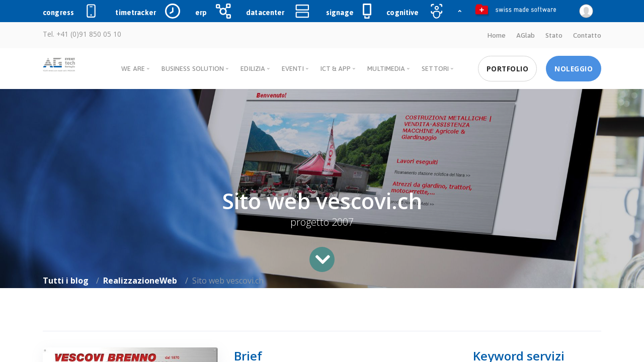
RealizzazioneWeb (140, 281)
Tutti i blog (66, 281)
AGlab (526, 35)
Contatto (587, 35)
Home (496, 35)
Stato (554, 35)
